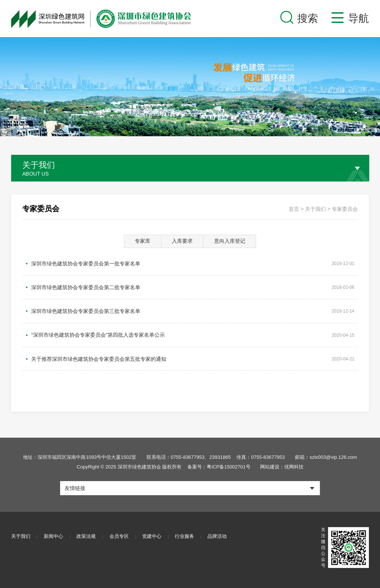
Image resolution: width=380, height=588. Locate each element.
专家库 (141, 241)
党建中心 (154, 531)
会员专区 (121, 531)
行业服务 (188, 531)
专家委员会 (345, 209)
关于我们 (315, 209)
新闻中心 (54, 531)
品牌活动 (221, 531)
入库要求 (182, 241)
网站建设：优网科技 (282, 461)
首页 (294, 209)
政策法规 (88, 531)
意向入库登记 (231, 241)
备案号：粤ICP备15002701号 (219, 461)
